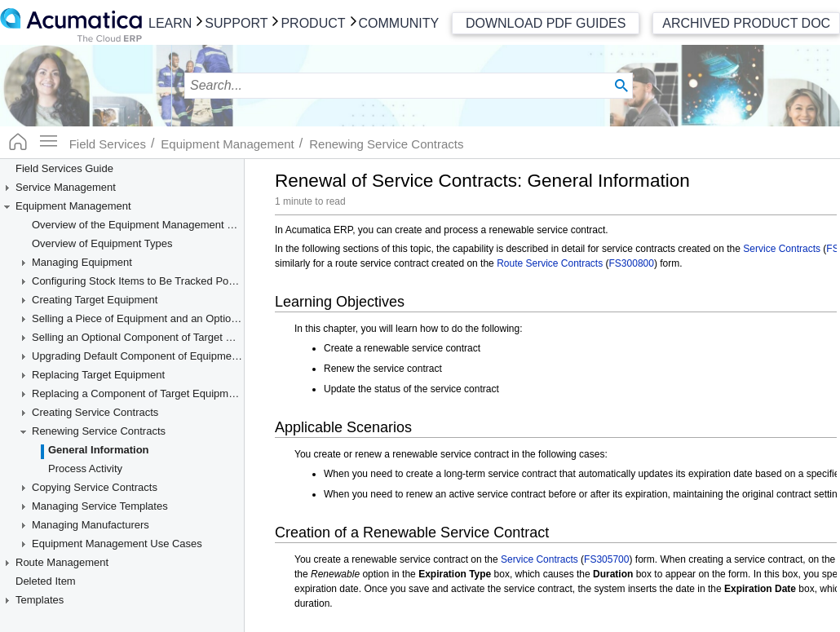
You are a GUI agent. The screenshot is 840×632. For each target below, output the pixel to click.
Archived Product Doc (746, 23)
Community (399, 23)
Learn (170, 23)
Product (313, 23)
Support (236, 23)
